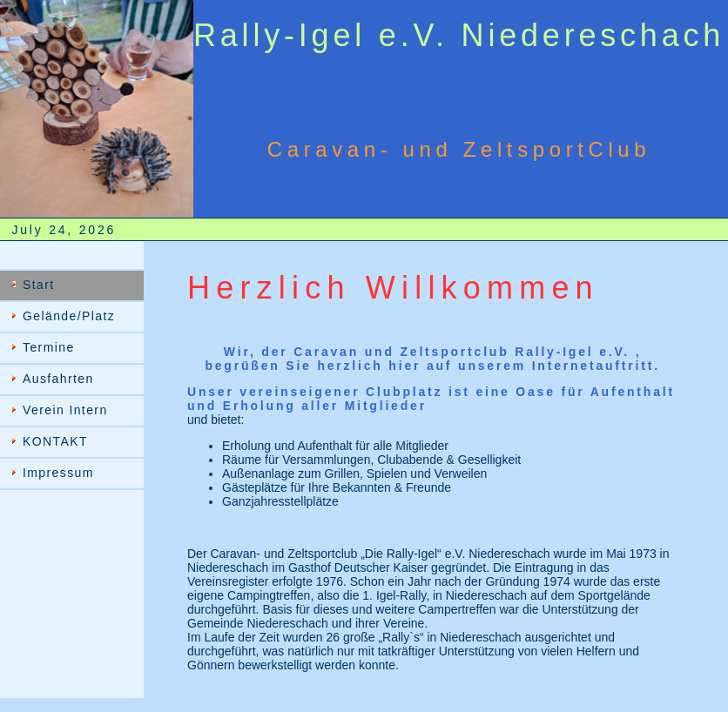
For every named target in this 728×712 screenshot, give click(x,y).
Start (39, 285)
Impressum (58, 473)
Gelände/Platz (69, 316)
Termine (49, 347)
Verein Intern (65, 410)
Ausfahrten (58, 379)
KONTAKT (55, 441)
